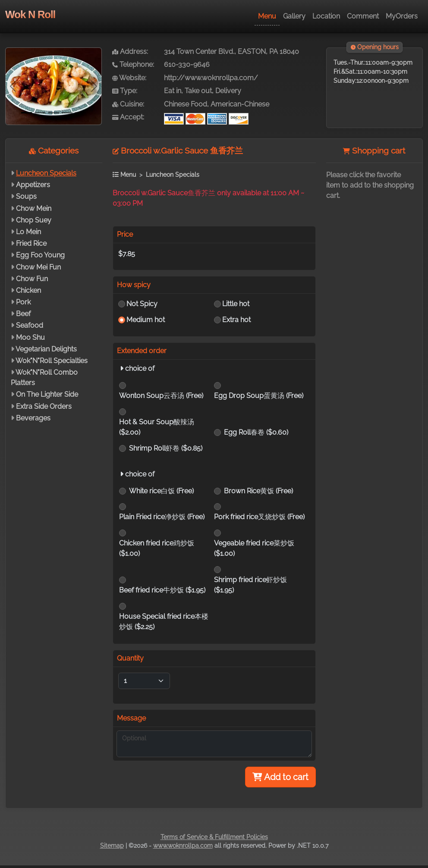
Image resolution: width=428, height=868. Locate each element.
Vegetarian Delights (46, 349)
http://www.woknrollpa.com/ (211, 78)
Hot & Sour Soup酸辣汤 (157, 427)
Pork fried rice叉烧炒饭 (259, 517)
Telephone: (133, 64)
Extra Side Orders (44, 406)
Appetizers (33, 185)
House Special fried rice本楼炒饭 (164, 622)
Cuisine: (128, 104)
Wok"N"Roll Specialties (52, 361)
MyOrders (402, 16)
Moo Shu (30, 337)
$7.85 (127, 254)
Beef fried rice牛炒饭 (162, 590)
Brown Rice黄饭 (258, 491)
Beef (23, 314)
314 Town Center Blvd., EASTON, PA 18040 (231, 52)
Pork (23, 302)
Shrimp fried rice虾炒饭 (250, 585)
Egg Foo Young (40, 255)
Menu (267, 16)
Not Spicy (142, 304)
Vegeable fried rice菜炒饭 (254, 548)
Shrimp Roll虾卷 (166, 448)
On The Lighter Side (47, 394)
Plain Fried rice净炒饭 (162, 517)
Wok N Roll (30, 14)
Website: (129, 78)
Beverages (33, 418)
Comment (363, 16)
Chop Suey (34, 220)
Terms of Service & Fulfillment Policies (214, 837)
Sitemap (112, 846)
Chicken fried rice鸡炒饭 (157, 548)
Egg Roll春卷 (256, 432)
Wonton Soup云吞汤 (161, 396)
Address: (130, 52)
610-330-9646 (187, 64)
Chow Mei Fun (38, 267)
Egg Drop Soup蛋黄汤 (259, 396)
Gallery (294, 16)
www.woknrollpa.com (183, 846)
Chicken (28, 290)
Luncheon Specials (46, 173)
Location (326, 16)
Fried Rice (31, 243)
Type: (125, 91)
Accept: (128, 117)
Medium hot (146, 320)
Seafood (30, 325)
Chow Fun (32, 279)
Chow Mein (34, 208)
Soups (26, 196)
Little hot (236, 304)
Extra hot (236, 320)
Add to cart (280, 777)
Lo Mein (28, 232)
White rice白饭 (161, 491)
